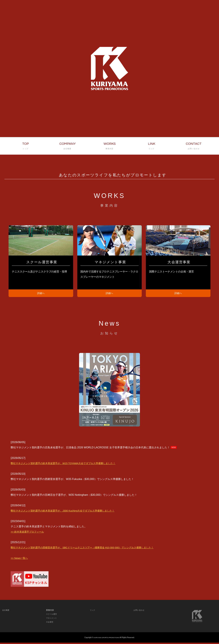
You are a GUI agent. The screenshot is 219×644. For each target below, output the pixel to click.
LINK (152, 146)
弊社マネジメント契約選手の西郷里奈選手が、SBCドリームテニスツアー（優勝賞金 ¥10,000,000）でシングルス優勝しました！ (87, 549)
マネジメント (52, 619)
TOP (25, 146)
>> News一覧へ (20, 559)
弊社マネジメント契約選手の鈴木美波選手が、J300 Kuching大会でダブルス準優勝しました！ (66, 512)
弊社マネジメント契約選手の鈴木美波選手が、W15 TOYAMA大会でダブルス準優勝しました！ (67, 465)
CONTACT (194, 146)
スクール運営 (52, 615)
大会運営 (50, 623)
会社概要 (6, 611)
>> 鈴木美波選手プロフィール (28, 533)
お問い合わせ (139, 611)
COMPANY (67, 146)
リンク (93, 611)
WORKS (110, 146)
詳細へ (41, 294)
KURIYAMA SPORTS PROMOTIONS (107, 639)
